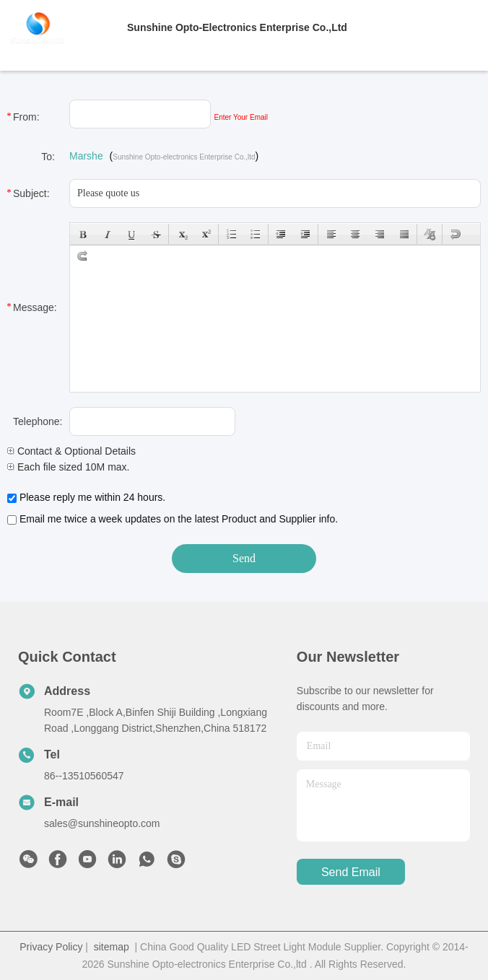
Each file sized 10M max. (69, 467)
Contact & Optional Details (71, 451)
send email (351, 872)
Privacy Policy (51, 947)
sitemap (112, 947)
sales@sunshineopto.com (102, 823)
